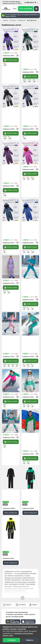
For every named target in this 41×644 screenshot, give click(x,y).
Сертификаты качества (13, 572)
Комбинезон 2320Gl (9, 339)
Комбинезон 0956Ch (9, 377)
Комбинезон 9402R (28, 137)
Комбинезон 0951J (9, 411)
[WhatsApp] (28, 492)
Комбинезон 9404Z (28, 56)
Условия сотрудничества (16, 589)
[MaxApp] (36, 492)
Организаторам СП (12, 593)
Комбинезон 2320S (28, 218)
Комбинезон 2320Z (28, 298)
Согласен (11, 640)
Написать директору (15, 521)
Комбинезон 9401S (28, 177)
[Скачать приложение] (13, 474)
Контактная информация (14, 556)
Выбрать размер (11, 60)
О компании (9, 605)
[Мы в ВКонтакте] (9, 619)
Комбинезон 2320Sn (9, 218)
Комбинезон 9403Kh (9, 96)
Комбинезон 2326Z (28, 339)
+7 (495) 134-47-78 (14, 488)
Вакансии (8, 613)
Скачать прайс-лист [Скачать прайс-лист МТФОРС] (14, 514)
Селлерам (8, 597)
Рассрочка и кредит (12, 544)
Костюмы (22, 457)
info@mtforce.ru (13, 497)
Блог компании (10, 584)
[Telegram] (32, 492)
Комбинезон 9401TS (9, 177)
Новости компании (11, 609)
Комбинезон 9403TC (29, 96)
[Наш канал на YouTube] (18, 619)
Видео (6, 576)
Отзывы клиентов (11, 568)
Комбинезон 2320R (9, 258)
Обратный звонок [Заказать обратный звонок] (14, 508)
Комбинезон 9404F (9, 56)
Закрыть (30, 640)
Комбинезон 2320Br (28, 258)
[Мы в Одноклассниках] (14, 619)
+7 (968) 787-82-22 (14, 492)
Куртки (8, 457)
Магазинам (8, 601)
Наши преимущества (12, 564)
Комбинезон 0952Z (28, 377)
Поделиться (33, 20)
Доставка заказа (10, 536)
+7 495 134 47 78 (31, 3)
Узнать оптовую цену (11, 381)
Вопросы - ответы (11, 552)
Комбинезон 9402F (9, 137)
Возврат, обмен (10, 548)
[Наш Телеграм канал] (5, 619)
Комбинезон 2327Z (9, 298)
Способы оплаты (11, 540)
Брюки (35, 457)
